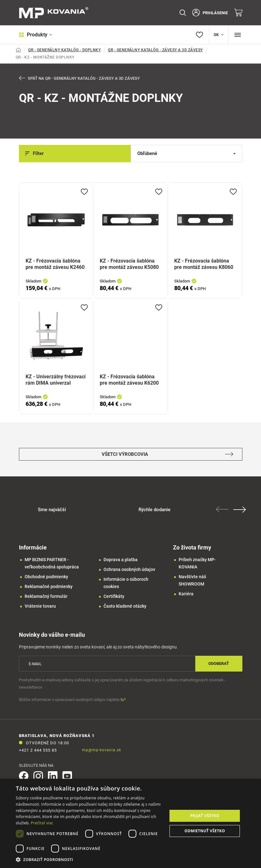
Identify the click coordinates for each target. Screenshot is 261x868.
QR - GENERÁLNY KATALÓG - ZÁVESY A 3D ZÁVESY (155, 50)
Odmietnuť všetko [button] (205, 831)
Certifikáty (114, 597)
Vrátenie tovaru (40, 606)
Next (241, 510)
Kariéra (186, 594)
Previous (223, 510)
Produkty (36, 35)
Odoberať (219, 664)
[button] (89, 860)
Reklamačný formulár (46, 597)
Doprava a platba (121, 560)
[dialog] (130, 823)
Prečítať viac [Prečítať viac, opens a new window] (42, 823)
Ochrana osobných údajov (129, 570)
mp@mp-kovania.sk (102, 750)
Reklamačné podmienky (49, 587)
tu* (123, 700)
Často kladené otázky (125, 606)
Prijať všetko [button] (205, 816)
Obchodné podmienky (46, 577)
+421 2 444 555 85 (38, 750)
